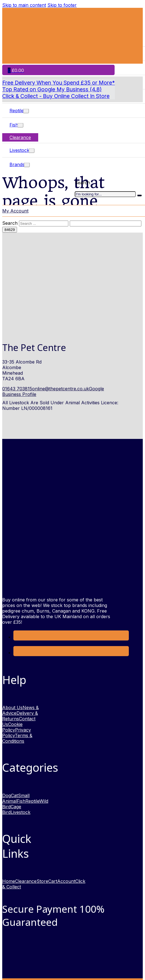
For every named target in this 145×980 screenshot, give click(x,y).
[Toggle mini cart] (16, 70)
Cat (14, 795)
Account (66, 881)
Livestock (19, 150)
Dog (7, 795)
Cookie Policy (12, 727)
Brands (17, 164)
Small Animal (16, 798)
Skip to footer (62, 5)
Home (9, 881)
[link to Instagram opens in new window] (18, 652)
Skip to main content (24, 5)
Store (42, 881)
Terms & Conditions (17, 738)
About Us (12, 707)
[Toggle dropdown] (26, 111)
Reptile (17, 111)
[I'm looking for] (139, 195)
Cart (53, 881)
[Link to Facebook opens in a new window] (18, 637)
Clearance (20, 137)
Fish (14, 125)
